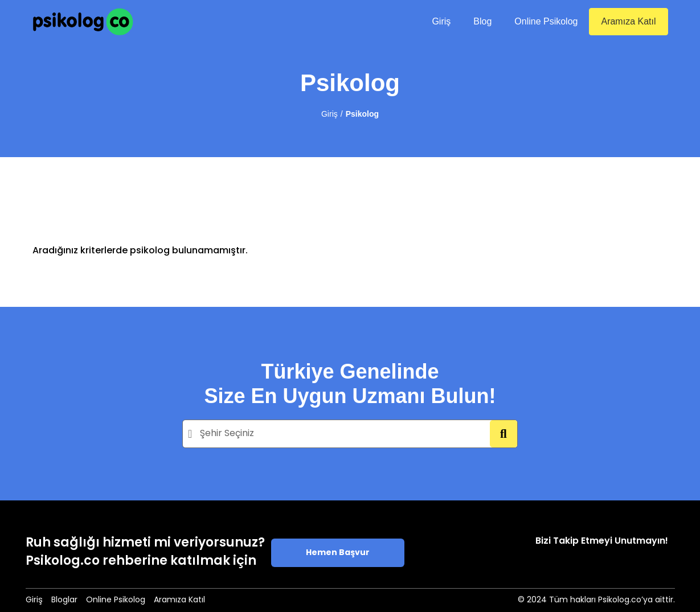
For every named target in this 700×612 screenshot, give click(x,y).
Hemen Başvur (338, 553)
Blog (482, 21)
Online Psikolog (546, 21)
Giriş (441, 21)
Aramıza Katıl (628, 21)
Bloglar (64, 600)
